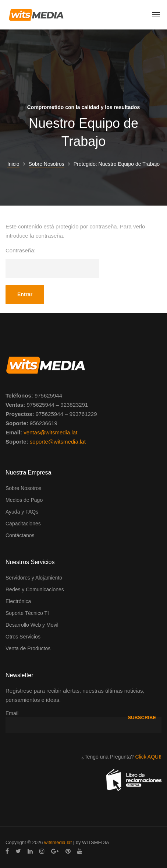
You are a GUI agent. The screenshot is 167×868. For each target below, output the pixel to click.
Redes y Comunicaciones (35, 589)
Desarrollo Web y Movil (32, 625)
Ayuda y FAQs (22, 512)
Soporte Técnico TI (27, 613)
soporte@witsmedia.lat (58, 442)
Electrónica (18, 601)
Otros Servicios (23, 637)
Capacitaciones (23, 524)
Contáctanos (20, 535)
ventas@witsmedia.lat (50, 432)
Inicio (13, 164)
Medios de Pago (24, 500)
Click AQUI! (148, 757)
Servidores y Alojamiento (34, 578)
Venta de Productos (28, 648)
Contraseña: (52, 262)
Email (12, 713)
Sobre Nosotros (47, 164)
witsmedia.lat (58, 842)
